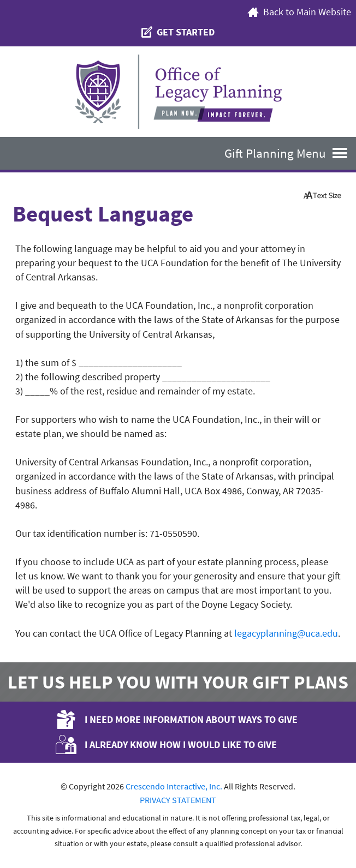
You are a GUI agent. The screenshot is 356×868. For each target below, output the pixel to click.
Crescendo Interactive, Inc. (174, 786)
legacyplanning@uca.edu (286, 633)
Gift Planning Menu (290, 153)
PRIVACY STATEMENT (178, 800)
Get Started (178, 32)
